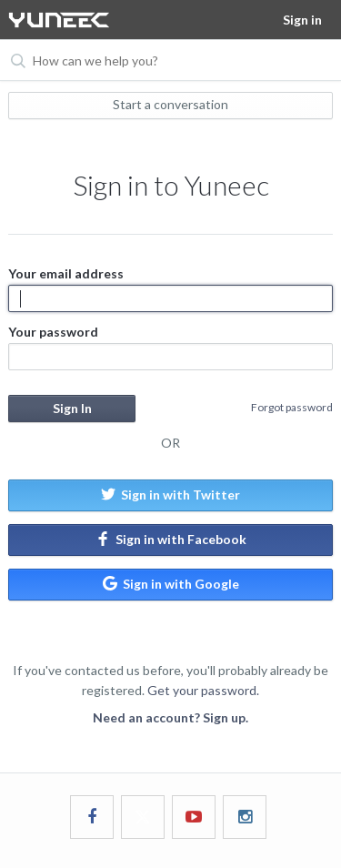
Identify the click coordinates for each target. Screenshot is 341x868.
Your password (170, 347)
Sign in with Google (171, 584)
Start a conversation (170, 104)
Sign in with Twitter (170, 495)
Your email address (170, 289)
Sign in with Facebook (171, 539)
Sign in (302, 20)
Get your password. (203, 690)
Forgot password (292, 407)
